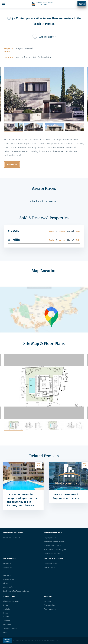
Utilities (5, 583)
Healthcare (7, 625)
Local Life (6, 609)
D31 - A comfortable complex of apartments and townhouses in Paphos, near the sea (22, 500)
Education (6, 621)
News (5, 633)
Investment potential (10, 629)
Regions (6, 613)
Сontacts (47, 601)
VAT (4, 572)
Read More (12, 164)
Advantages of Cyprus (11, 601)
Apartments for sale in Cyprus (55, 542)
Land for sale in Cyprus (52, 554)
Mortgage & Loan (9, 579)
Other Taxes (7, 575)
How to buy (7, 564)
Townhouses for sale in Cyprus (55, 550)
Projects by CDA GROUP (11, 538)
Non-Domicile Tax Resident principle (16, 591)
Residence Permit (50, 564)
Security (6, 617)
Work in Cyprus (49, 568)
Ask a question (49, 605)
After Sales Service (9, 587)
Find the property (50, 609)
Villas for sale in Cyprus (52, 546)
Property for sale (50, 538)
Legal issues (7, 568)
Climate (5, 605)
